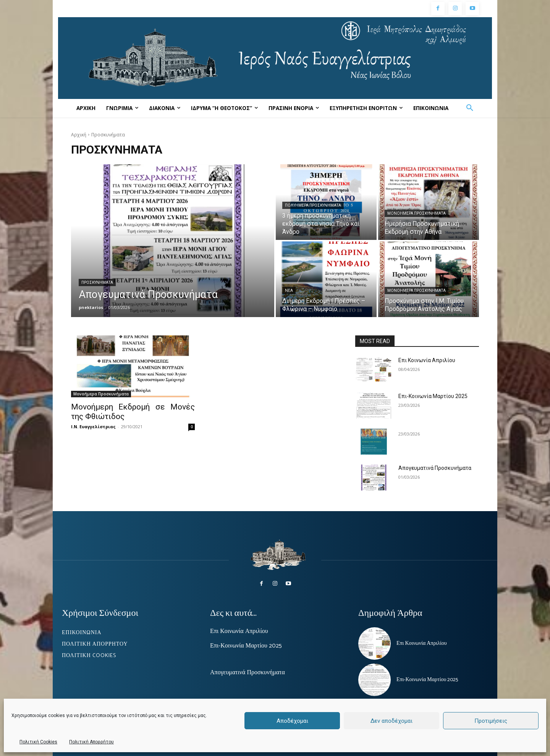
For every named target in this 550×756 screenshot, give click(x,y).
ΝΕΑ (289, 291)
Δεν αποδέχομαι (391, 721)
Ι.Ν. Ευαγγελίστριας (93, 427)
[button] (470, 108)
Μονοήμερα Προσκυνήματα (417, 213)
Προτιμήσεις (491, 721)
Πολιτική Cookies (38, 742)
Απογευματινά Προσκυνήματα (435, 468)
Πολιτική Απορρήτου (91, 742)
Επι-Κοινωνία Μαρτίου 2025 (433, 396)
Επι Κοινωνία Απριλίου (427, 360)
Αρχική (79, 135)
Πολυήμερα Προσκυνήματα (313, 205)
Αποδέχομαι (292, 721)
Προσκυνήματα (97, 282)
